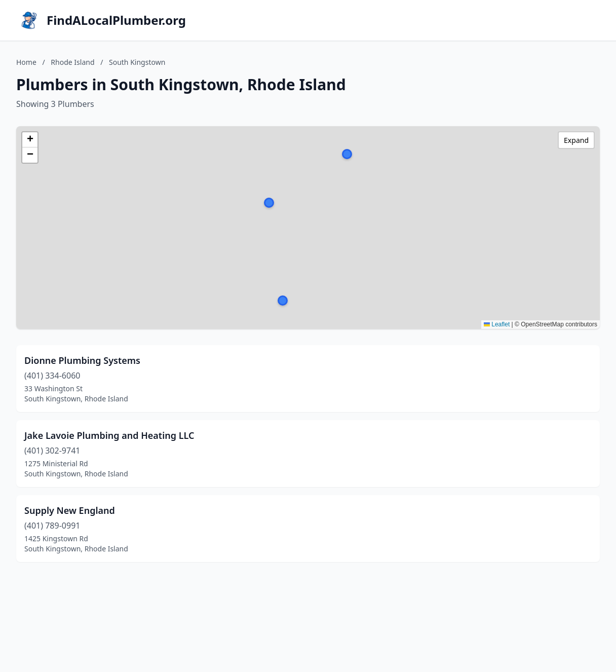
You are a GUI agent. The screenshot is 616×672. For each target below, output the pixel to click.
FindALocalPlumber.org (116, 20)
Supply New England (70, 510)
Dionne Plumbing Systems (82, 360)
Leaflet (497, 324)
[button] (283, 301)
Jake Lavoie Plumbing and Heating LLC (109, 435)
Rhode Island (72, 62)
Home (26, 62)
